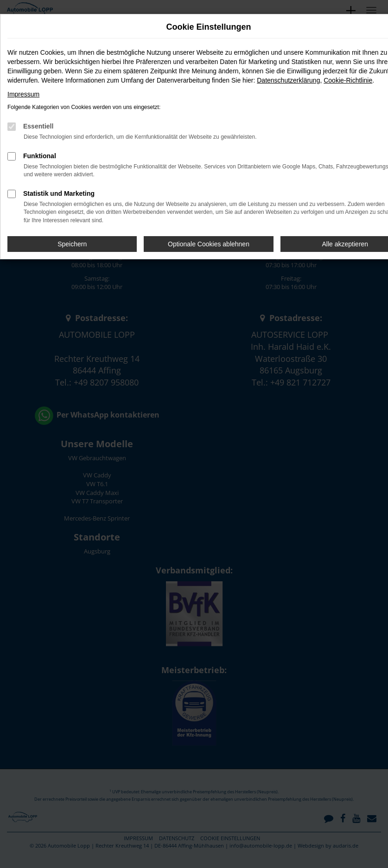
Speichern (72, 244)
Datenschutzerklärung (288, 80)
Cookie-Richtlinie (348, 80)
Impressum (23, 94)
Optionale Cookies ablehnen (209, 244)
